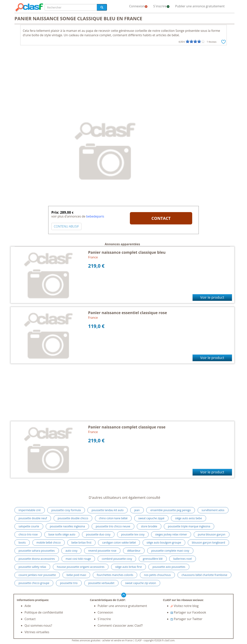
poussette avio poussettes (169, 567)
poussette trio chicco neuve (113, 526)
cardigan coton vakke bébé (119, 542)
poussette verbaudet (101, 583)
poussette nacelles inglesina (67, 526)
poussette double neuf (33, 518)
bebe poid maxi (76, 575)
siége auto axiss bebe (188, 518)
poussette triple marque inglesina (189, 526)
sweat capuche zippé (151, 518)
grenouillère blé (153, 559)
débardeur (134, 551)
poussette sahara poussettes (37, 551)
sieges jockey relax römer (171, 534)
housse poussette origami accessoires (81, 567)
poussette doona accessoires (37, 559)
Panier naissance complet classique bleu (127, 252)
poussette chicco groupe (34, 583)
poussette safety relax (32, 567)
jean (137, 510)
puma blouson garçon (212, 534)
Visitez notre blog (185, 606)
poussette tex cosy (133, 534)
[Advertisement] (123, 76)
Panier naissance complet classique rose (127, 427)
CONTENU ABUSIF (66, 226)
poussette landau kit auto (107, 510)
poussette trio (69, 583)
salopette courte (29, 526)
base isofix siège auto (62, 534)
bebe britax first (81, 542)
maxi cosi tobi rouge (78, 559)
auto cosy (71, 551)
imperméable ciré (30, 510)
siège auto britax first (129, 567)
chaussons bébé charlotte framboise (204, 575)
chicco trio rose (28, 534)
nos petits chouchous (157, 575)
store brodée (149, 526)
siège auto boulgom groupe (164, 542)
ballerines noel (183, 559)
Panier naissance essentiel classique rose (128, 313)
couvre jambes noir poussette (37, 575)
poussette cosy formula (66, 510)
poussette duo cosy (98, 534)
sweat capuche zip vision (140, 583)
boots (22, 542)
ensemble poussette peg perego (171, 510)
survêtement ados (213, 510)
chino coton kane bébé (113, 518)
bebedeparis (95, 216)
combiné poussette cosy (117, 559)
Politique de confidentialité (44, 612)
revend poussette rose (102, 551)
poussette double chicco (73, 518)
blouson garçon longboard (208, 542)
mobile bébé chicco (49, 542)
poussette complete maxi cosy (170, 551)
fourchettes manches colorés (115, 575)
